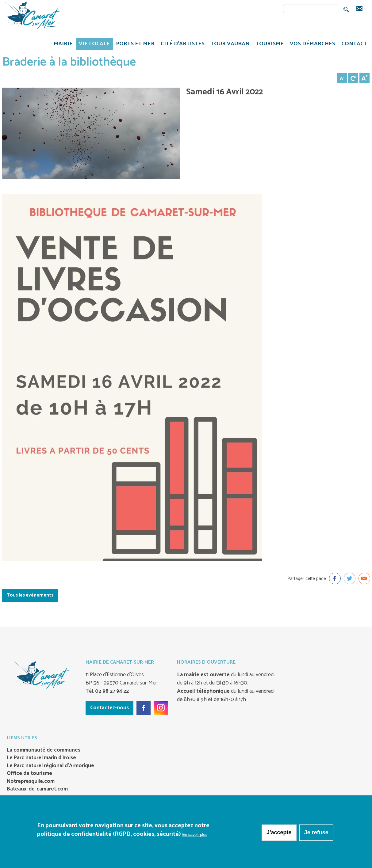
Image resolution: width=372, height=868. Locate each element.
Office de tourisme (29, 774)
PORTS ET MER (134, 45)
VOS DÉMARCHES (311, 45)
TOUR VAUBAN (229, 45)
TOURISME (268, 45)
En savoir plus (195, 836)
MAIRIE (62, 45)
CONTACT (354, 44)
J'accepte (279, 834)
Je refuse (316, 834)
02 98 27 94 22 (111, 691)
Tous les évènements (30, 595)
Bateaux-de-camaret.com (37, 789)
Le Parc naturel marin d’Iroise (41, 758)
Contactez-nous (109, 708)
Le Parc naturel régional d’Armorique (50, 766)
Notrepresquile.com (31, 782)
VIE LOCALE (93, 45)
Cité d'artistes (183, 44)
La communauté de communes (44, 750)
